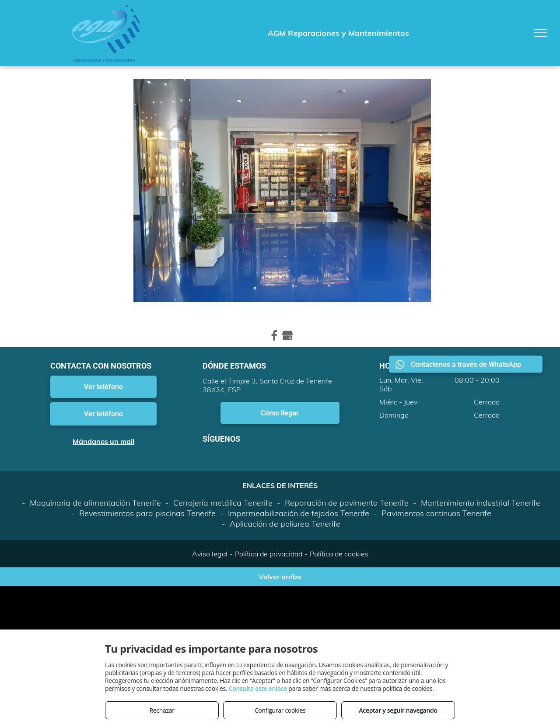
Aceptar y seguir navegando (398, 710)
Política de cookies (339, 554)
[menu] (541, 33)
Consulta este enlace (258, 688)
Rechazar (162, 710)
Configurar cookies (280, 710)
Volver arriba (280, 577)
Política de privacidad (269, 554)
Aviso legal (210, 554)
